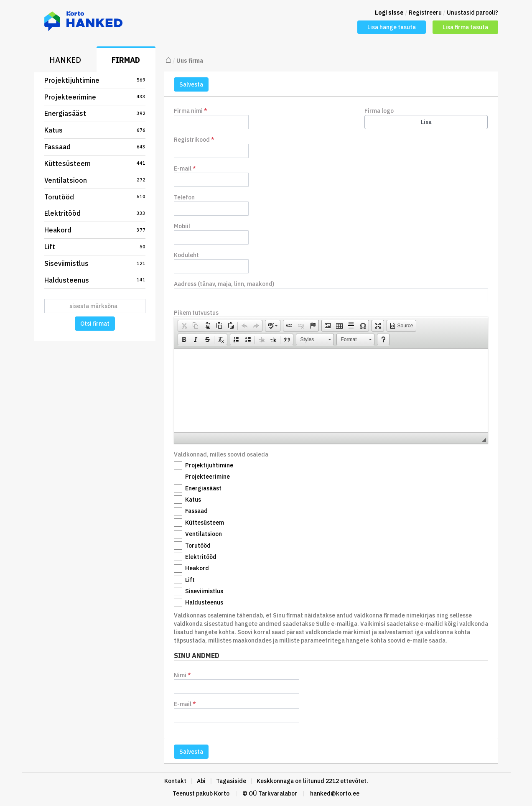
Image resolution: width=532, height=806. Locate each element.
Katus (95, 130)
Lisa (426, 122)
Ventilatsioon (95, 180)
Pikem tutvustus (196, 313)
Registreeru (425, 13)
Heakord (95, 230)
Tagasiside (231, 781)
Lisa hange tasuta (392, 27)
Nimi (237, 682)
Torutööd (95, 197)
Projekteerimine (95, 97)
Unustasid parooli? (472, 13)
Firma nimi (191, 111)
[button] (184, 326)
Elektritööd (95, 213)
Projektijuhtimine (95, 80)
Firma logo (379, 111)
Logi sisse (389, 13)
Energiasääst (95, 113)
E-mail (185, 168)
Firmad (126, 60)
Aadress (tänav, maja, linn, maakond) (224, 284)
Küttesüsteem (95, 163)
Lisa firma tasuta (465, 27)
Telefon (184, 197)
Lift (95, 247)
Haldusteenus (95, 280)
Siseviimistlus (95, 263)
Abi (201, 781)
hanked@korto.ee (335, 793)
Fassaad (95, 147)
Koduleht (186, 255)
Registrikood (194, 140)
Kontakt (175, 781)
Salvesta (191, 84)
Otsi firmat (95, 324)
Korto (222, 793)
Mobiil (182, 226)
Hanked (65, 60)
